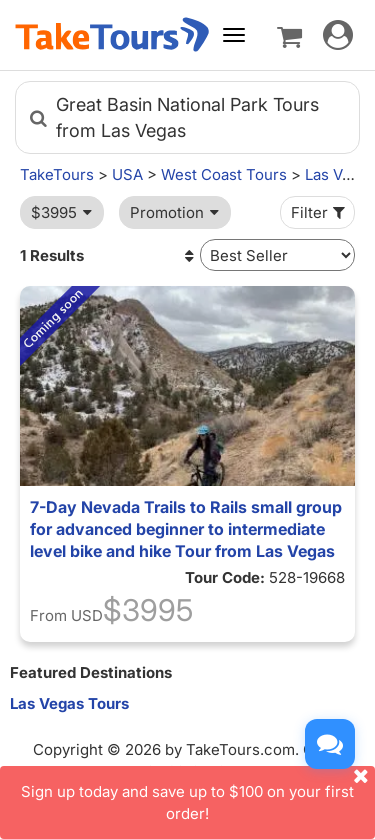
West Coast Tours (224, 174)
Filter (320, 212)
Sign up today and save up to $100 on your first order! (198, 794)
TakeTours (57, 174)
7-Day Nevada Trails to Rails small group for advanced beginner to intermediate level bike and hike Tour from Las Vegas (186, 529)
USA (127, 174)
